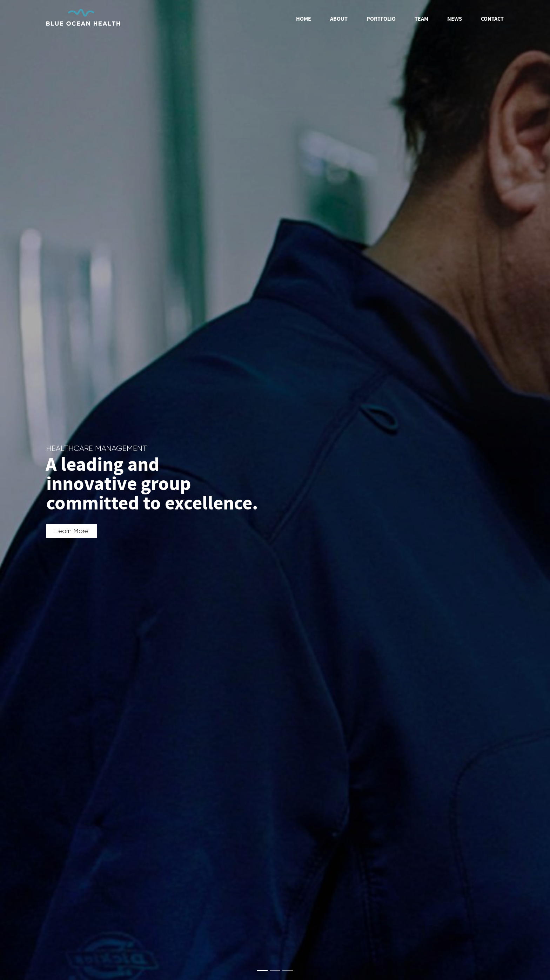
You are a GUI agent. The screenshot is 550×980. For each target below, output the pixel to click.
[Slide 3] (288, 970)
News (455, 19)
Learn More (72, 531)
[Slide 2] (275, 970)
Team (421, 19)
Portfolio (381, 19)
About (339, 19)
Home (304, 19)
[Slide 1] (262, 970)
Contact (492, 19)
